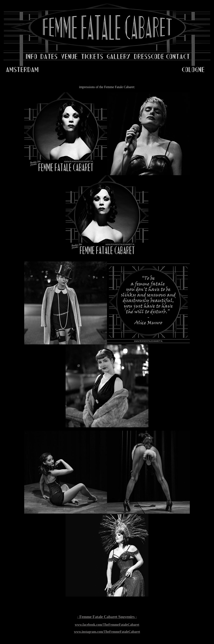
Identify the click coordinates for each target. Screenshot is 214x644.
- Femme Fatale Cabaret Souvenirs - (107, 617)
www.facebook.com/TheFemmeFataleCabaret (107, 625)
